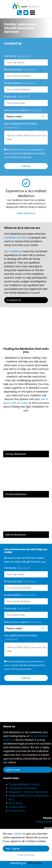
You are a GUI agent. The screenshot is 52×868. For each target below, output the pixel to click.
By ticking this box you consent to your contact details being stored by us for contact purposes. (25, 153)
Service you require (23, 110)
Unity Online (34, 863)
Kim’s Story (16, 803)
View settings (26, 855)
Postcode (17, 97)
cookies (17, 834)
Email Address (20, 83)
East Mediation (26, 6)
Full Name (17, 56)
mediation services (16, 238)
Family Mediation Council (24, 784)
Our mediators (13, 251)
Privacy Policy (17, 811)
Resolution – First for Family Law (28, 792)
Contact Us (14, 300)
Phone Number (20, 70)
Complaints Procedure (23, 788)
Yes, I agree (13, 849)
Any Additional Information (21, 125)
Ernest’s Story (17, 807)
